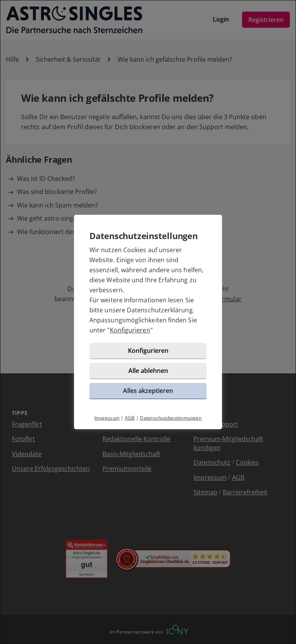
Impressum (107, 418)
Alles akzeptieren (148, 391)
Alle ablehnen (148, 371)
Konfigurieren (130, 330)
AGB (130, 418)
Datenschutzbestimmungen (171, 418)
